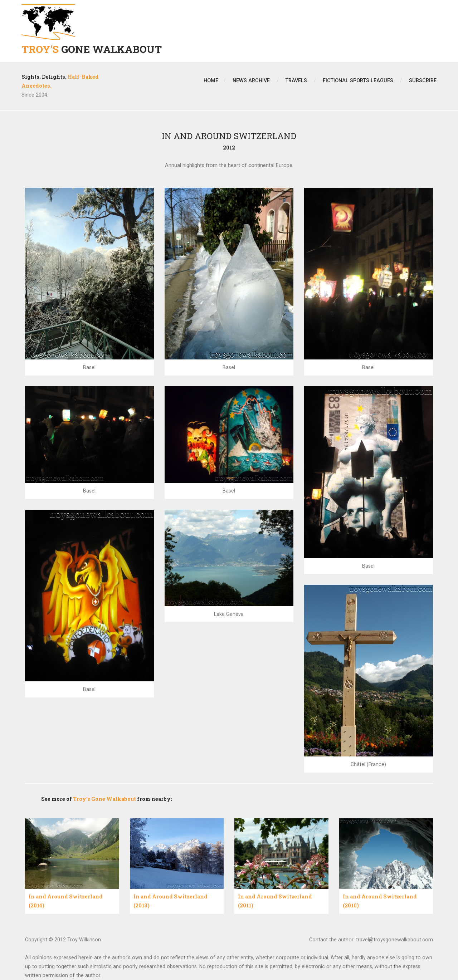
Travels (296, 80)
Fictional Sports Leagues (358, 80)
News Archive (251, 80)
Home (211, 80)
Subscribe (423, 80)
